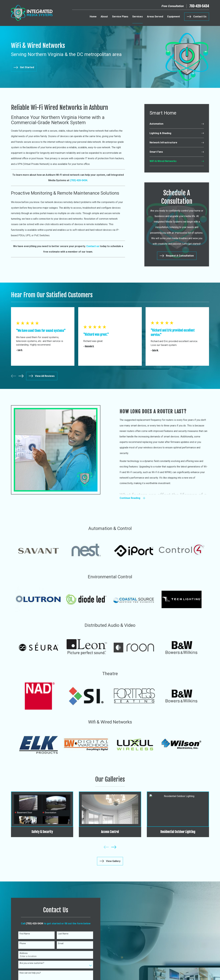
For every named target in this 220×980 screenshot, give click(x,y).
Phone (20, 943)
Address (21, 953)
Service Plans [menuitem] (120, 17)
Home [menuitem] (93, 17)
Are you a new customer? (29, 963)
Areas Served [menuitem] (155, 17)
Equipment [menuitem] (174, 17)
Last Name (61, 934)
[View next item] (21, 376)
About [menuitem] (104, 17)
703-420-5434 (199, 6)
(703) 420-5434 (32, 923)
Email (58, 943)
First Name (22, 934)
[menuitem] (177, 124)
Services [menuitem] (137, 17)
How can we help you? (28, 973)
